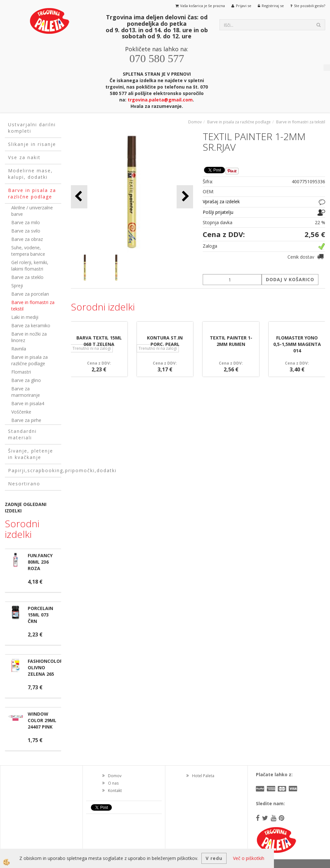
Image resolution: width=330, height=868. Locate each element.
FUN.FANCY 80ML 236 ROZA (40, 562)
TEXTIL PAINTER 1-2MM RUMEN (231, 341)
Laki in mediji (25, 317)
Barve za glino (26, 380)
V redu (214, 858)
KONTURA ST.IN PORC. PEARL (165, 341)
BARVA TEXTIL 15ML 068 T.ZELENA (99, 341)
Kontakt (115, 791)
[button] (185, 197)
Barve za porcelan (30, 294)
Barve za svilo (26, 231)
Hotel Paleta (203, 776)
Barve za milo (26, 222)
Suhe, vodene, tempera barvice (28, 251)
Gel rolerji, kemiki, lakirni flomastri (30, 266)
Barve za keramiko (31, 325)
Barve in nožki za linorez (29, 337)
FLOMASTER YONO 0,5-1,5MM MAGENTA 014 (297, 344)
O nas (113, 783)
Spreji (17, 286)
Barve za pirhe (26, 420)
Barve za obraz (27, 239)
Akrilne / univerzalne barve (32, 211)
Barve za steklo (27, 277)
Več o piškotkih (249, 858)
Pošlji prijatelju (218, 212)
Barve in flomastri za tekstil (33, 305)
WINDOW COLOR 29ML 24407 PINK (42, 720)
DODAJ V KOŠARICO (290, 279)
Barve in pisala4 (28, 403)
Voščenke (21, 412)
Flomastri (21, 372)
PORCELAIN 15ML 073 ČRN (40, 615)
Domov (195, 122)
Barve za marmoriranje (26, 392)
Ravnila (19, 349)
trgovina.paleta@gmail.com (160, 100)
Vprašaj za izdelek (221, 201)
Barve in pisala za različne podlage (29, 360)
